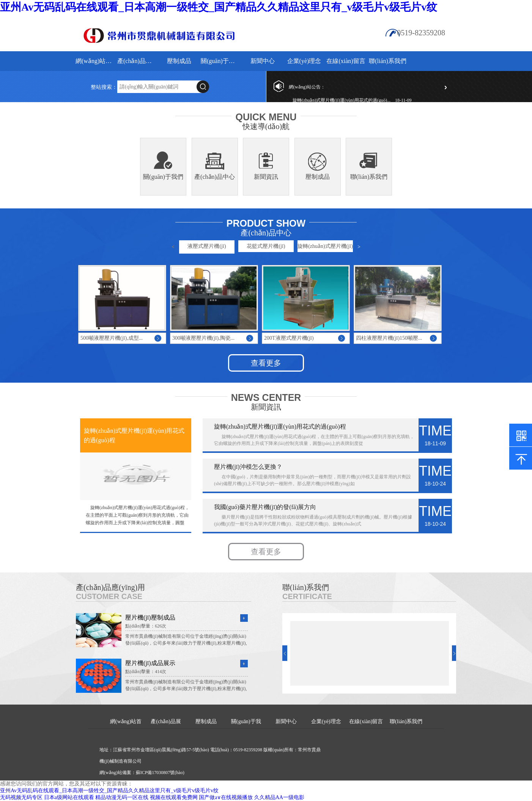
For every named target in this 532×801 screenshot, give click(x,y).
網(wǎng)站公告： (307, 87)
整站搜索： (104, 87)
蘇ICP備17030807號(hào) (160, 773)
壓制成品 (179, 61)
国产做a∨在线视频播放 (226, 797)
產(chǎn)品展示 (137, 61)
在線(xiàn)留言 (346, 61)
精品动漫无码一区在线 (122, 797)
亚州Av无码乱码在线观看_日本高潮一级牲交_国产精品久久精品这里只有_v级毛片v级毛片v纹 (219, 7)
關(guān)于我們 (221, 61)
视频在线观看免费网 (174, 797)
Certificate (307, 596)
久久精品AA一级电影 (279, 797)
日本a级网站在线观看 (69, 797)
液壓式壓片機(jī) (207, 246)
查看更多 (266, 363)
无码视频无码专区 (21, 797)
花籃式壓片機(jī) (266, 246)
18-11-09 (403, 100)
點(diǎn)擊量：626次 (146, 626)
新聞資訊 (266, 177)
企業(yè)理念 (304, 61)
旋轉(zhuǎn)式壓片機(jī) (325, 246)
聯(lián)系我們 (388, 61)
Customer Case (109, 596)
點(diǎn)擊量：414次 (146, 672)
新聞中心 (263, 61)
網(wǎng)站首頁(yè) (95, 61)
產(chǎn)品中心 (215, 177)
